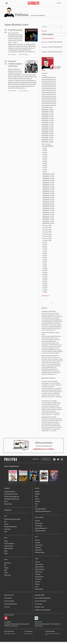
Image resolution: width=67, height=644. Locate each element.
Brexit (6, 541)
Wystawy (38, 502)
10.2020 (45, 288)
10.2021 (45, 262)
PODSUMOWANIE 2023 (49, 104)
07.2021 (45, 256)
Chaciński (38, 548)
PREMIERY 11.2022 (48, 217)
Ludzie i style (39, 565)
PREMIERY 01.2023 (48, 176)
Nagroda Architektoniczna (43, 511)
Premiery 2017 (47, 241)
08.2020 (45, 284)
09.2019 (45, 166)
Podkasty (38, 574)
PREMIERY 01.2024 (48, 110)
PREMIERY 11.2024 (47, 140)
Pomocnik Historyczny (11, 494)
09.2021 (45, 260)
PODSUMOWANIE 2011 (49, 78)
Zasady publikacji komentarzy (43, 598)
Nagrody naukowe (40, 531)
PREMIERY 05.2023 (48, 194)
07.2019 (45, 161)
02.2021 (45, 245)
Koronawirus (8, 510)
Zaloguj (59, 3)
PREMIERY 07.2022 (48, 200)
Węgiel (6, 568)
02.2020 (45, 271)
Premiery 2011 (47, 228)
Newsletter (36, 459)
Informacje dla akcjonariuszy (43, 610)
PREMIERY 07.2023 (48, 202)
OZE (6, 570)
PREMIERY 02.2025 (48, 116)
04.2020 (45, 275)
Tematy (37, 584)
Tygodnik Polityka (10, 492)
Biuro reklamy (8, 598)
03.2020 (45, 273)
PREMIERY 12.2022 (48, 221)
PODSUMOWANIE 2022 (49, 101)
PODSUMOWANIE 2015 (49, 86)
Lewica (6, 524)
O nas (37, 587)
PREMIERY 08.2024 (48, 134)
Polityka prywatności (40, 601)
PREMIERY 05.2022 (48, 191)
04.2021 (45, 249)
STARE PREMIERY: (48, 146)
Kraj (5, 516)
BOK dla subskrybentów (11, 604)
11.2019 (45, 170)
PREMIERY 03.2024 (48, 119)
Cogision (9, 634)
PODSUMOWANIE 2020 (49, 97)
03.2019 (45, 153)
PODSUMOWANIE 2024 (49, 106)
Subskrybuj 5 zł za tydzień (43, 449)
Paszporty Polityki (40, 509)
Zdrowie (38, 521)
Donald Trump (9, 546)
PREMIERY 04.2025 (48, 125)
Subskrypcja (46, 459)
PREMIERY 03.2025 (48, 121)
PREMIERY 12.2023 (48, 224)
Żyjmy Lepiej (8, 504)
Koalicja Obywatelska (11, 527)
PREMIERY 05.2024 (48, 127)
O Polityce (7, 607)
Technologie (39, 526)
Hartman (38, 543)
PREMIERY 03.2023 (48, 185)
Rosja (6, 551)
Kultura (37, 489)
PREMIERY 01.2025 (48, 112)
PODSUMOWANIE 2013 (49, 82)
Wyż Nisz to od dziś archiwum (50, 382)
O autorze (45, 74)
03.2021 (45, 247)
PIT (5, 565)
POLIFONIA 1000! (47, 108)
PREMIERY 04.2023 (49, 189)
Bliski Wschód (8, 549)
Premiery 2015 (47, 236)
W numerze (7, 489)
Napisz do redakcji (9, 601)
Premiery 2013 (47, 232)
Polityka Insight (29, 632)
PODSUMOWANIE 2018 (49, 93)
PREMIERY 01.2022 (48, 174)
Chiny (6, 554)
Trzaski (45, 308)
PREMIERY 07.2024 (48, 131)
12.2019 (45, 172)
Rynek (6, 560)
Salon (6, 502)
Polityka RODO (38, 604)
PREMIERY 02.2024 (48, 114)
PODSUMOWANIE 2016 (49, 88)
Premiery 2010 (47, 226)
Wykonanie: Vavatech (29, 634)
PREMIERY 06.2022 (48, 196)
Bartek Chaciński (24, 55)
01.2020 (45, 269)
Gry (36, 506)
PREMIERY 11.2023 (48, 219)
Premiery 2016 (47, 239)
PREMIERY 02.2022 (48, 179)
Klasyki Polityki (40, 569)
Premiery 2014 (47, 234)
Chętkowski (39, 550)
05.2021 (45, 251)
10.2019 (45, 168)
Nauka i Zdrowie (39, 518)
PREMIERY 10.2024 (48, 138)
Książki (37, 492)
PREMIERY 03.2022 (48, 183)
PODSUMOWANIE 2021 (49, 99)
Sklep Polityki (39, 589)
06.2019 (45, 159)
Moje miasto (39, 572)
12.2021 (45, 266)
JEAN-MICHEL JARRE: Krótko (49, 312)
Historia (37, 562)
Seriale (37, 499)
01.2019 (45, 149)
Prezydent (7, 529)
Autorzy (37, 582)
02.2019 (45, 151)
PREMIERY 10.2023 (48, 215)
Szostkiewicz (39, 545)
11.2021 (45, 264)
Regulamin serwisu (40, 595)
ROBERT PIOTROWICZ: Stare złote (50, 356)
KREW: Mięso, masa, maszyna (49, 417)
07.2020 (45, 281)
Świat (6, 538)
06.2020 (45, 279)
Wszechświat (39, 523)
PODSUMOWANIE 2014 (49, 84)
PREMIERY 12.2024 (48, 142)
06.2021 (45, 254)
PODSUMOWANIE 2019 (49, 95)
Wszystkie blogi (40, 553)
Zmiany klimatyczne (41, 528)
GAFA (6, 573)
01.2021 (45, 243)
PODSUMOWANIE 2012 (49, 80)
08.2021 (45, 258)
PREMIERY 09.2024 (48, 136)
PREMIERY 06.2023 (48, 198)
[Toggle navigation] (7, 3)
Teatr (37, 504)
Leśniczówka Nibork (50, 632)
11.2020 (45, 290)
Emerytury (7, 563)
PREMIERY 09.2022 (48, 209)
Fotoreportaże (39, 577)
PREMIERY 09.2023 (48, 211)
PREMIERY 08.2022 (48, 204)
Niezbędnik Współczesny (12, 499)
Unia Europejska (9, 544)
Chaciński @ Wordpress (49, 378)
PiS (5, 522)
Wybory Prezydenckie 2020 (12, 519)
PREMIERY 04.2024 (48, 123)
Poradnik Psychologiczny (12, 497)
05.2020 (45, 277)
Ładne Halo (13, 634)
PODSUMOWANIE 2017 (49, 91)
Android (9, 622)
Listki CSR (7, 575)
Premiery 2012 (47, 230)
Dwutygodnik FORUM (9, 632)
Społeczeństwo (39, 567)
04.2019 (45, 155)
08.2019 (45, 164)
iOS (5, 622)
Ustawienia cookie (39, 607)
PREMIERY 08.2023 (48, 206)
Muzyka (37, 494)
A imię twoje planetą (55, 42)
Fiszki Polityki (38, 622)
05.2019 (45, 157)
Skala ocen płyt (46, 144)
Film (36, 497)
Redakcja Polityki (9, 595)
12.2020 (45, 292)
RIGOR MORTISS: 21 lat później (49, 401)
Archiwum (38, 579)
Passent (37, 540)
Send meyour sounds (52, 303)
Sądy (6, 532)
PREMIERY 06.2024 (48, 129)
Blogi (37, 537)
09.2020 (45, 286)
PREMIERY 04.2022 (49, 187)
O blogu (44, 76)
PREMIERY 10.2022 (48, 213)
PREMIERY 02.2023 (48, 181)
